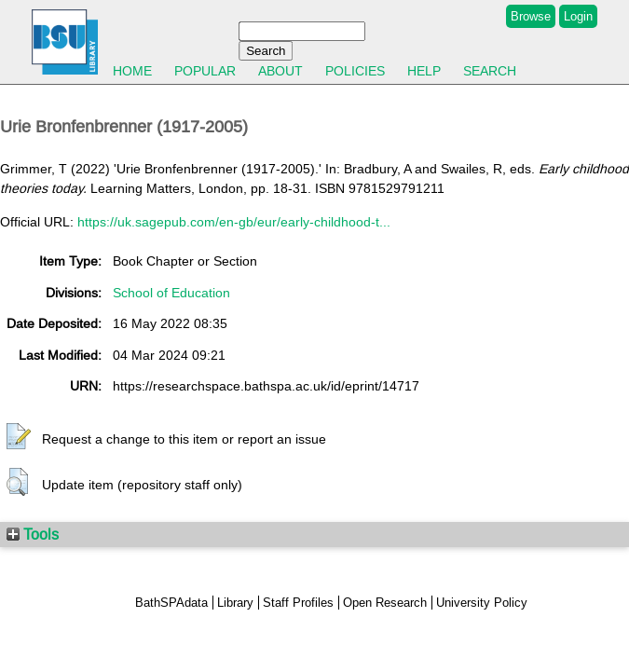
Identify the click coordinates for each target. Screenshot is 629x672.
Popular (205, 71)
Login (578, 16)
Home (132, 71)
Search (490, 71)
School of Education (171, 293)
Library (235, 603)
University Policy (482, 603)
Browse (531, 16)
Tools (33, 534)
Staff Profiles (298, 603)
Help (424, 71)
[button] (19, 437)
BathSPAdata (171, 603)
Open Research (385, 603)
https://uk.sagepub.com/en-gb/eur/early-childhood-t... (234, 222)
